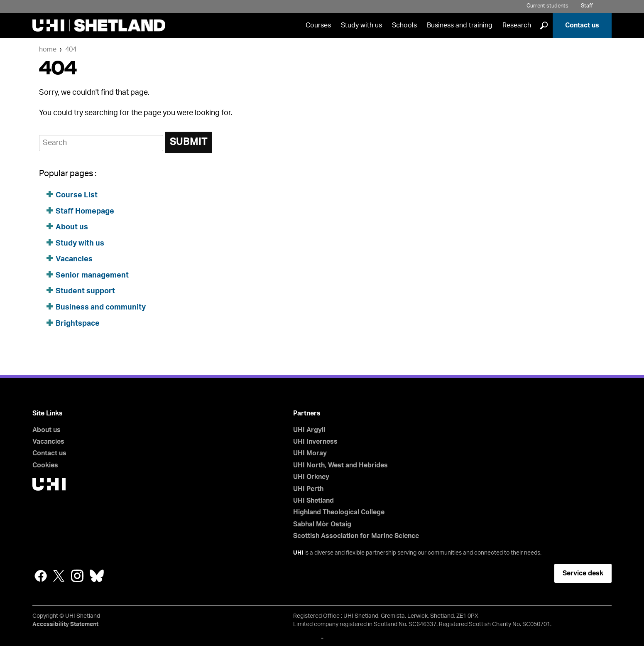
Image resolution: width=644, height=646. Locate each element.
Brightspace (78, 324)
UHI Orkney (311, 477)
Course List (77, 195)
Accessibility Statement (65, 624)
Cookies (45, 465)
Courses (318, 25)
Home (48, 49)
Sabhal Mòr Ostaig (322, 524)
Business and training (460, 25)
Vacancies (75, 259)
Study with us (361, 25)
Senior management (92, 275)
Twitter (59, 576)
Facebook (41, 576)
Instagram (77, 576)
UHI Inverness (315, 442)
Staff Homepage (85, 211)
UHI (298, 553)
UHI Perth (308, 489)
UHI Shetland (313, 501)
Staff (587, 6)
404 (71, 49)
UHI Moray (310, 453)
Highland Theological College (339, 512)
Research (517, 25)
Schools (404, 25)
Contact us (582, 25)
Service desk (583, 573)
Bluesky (97, 576)
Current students (547, 6)
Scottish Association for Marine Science (356, 536)
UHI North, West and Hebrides (340, 465)
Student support (85, 291)
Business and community (101, 307)
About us (72, 227)
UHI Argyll (309, 430)
